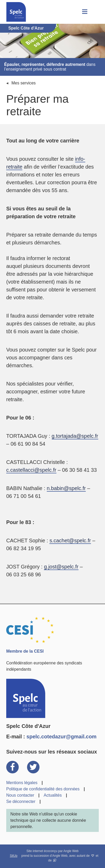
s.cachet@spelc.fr (70, 541)
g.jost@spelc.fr (61, 567)
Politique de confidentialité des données (43, 789)
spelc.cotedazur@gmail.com (62, 737)
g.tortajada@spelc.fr (75, 436)
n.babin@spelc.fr (66, 488)
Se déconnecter (21, 801)
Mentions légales (22, 783)
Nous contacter (20, 795)
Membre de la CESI (25, 651)
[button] (84, 12)
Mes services (24, 83)
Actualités (53, 795)
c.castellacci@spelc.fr (31, 470)
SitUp (14, 856)
